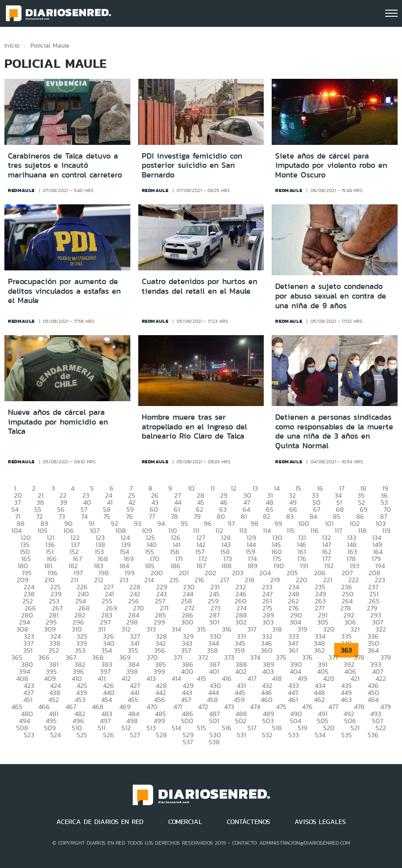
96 (208, 523)
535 (347, 735)
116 (315, 530)
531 (242, 735)
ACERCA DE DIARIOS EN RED (100, 822)
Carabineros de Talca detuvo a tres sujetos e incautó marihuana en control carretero (65, 165)
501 (214, 721)
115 (291, 530)
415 (201, 678)
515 (201, 728)
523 (29, 735)
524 (55, 735)
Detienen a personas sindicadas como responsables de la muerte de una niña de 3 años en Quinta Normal (334, 431)
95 (184, 523)
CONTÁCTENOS (248, 822)
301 (214, 622)
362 (319, 650)
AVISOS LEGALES (320, 822)
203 (238, 573)
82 (267, 516)
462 (319, 700)
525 (82, 735)
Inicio (12, 45)
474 (255, 707)
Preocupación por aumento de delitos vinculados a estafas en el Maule (64, 291)
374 (255, 657)
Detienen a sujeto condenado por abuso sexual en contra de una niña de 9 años (331, 296)
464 (373, 700)
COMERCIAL (185, 822)
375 (281, 657)
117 (338, 530)
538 (214, 742)
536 (373, 735)
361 (293, 650)
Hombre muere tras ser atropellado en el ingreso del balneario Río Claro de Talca (194, 427)
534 (320, 735)
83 (290, 516)
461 (293, 700)
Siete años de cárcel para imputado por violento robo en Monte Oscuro (331, 165)
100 (304, 523)
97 (231, 523)
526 (109, 735)
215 (174, 580)
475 (281, 707)
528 (161, 735)
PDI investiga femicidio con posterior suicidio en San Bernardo (192, 165)
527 (135, 735)
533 (294, 735)
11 (213, 488)
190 (279, 566)
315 (201, 629)
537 (188, 742)
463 (346, 700)
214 (149, 580)
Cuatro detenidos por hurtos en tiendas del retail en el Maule (199, 286)
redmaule (21, 190)
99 (278, 523)
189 (253, 566)
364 (373, 650)
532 (267, 735)
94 (161, 523)
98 (254, 523)
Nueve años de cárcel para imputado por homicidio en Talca (58, 422)
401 (214, 671)
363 (346, 650)
